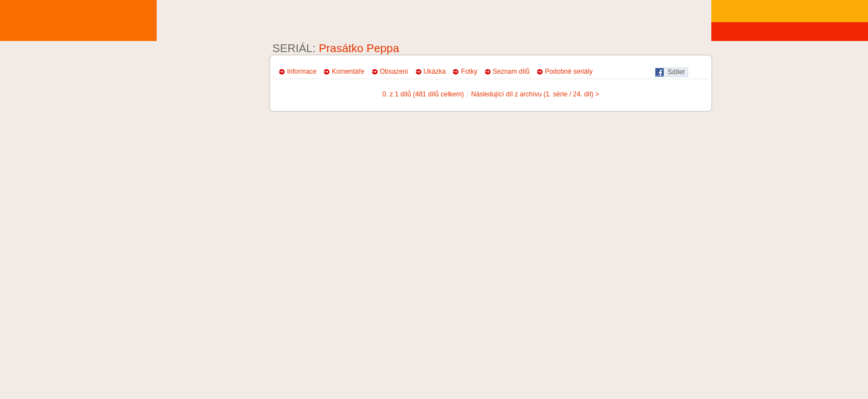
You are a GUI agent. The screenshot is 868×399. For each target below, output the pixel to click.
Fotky (469, 71)
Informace (301, 71)
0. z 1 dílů (397, 94)
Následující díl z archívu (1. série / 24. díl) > (535, 94)
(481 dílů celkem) (438, 94)
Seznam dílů (511, 71)
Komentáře (348, 71)
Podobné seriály (569, 71)
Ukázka (435, 71)
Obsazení (394, 71)
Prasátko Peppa (359, 48)
